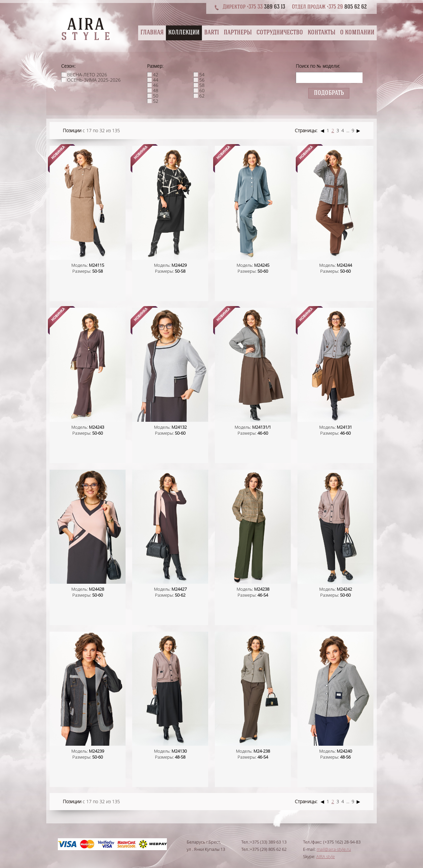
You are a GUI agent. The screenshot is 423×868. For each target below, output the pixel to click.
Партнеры (238, 33)
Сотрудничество (280, 33)
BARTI (212, 33)
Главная (152, 33)
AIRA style (326, 856)
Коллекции (184, 33)
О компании (357, 33)
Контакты (322, 33)
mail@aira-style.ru (334, 849)
